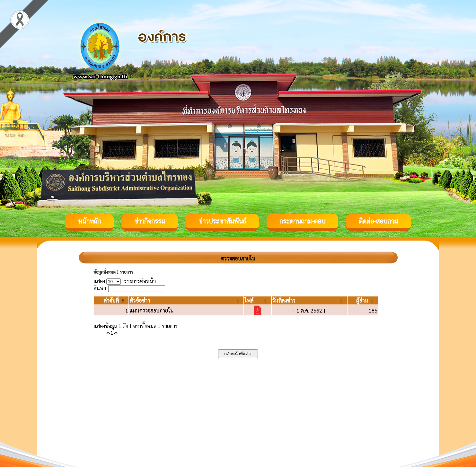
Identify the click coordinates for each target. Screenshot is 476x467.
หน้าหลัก (89, 221)
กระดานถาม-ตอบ (302, 221)
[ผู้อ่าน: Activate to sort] (363, 300)
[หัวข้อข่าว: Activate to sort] (186, 300)
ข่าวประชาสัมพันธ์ (222, 221)
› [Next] (114, 333)
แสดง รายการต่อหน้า (125, 281)
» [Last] (116, 333)
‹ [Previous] (110, 333)
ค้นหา (100, 288)
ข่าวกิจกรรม (150, 221)
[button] (111, 300)
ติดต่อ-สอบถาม (378, 221)
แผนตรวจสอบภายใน (152, 310)
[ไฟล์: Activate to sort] (258, 300)
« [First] (108, 333)
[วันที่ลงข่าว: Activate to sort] (309, 300)
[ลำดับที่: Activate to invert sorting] (111, 300)
